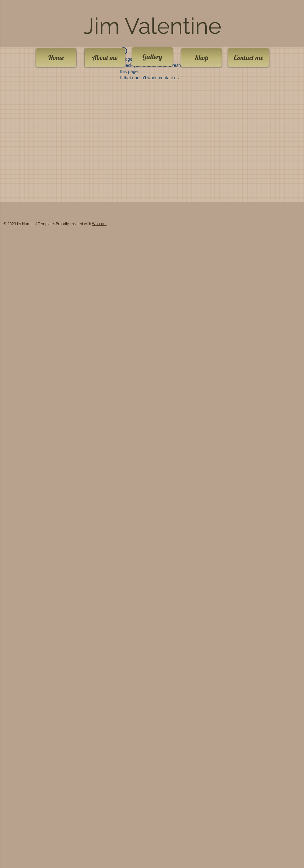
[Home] (56, 58)
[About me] (105, 58)
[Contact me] (249, 58)
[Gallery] (152, 57)
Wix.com (99, 224)
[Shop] (201, 58)
